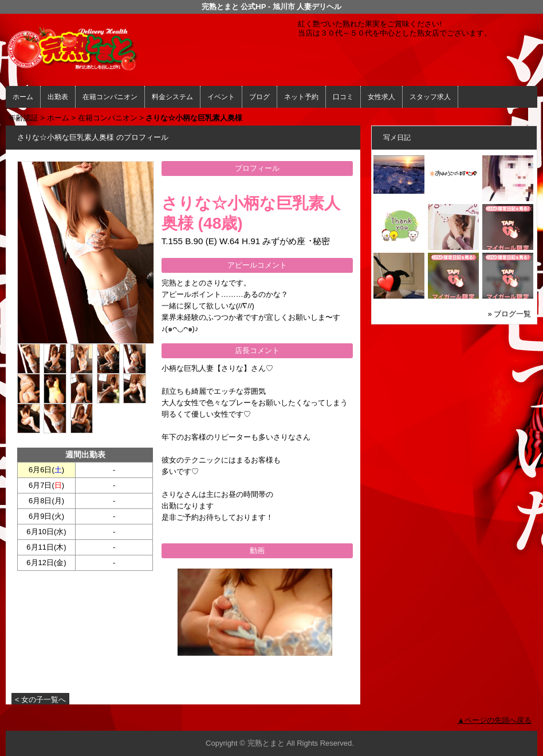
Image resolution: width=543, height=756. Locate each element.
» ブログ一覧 (509, 314)
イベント (221, 97)
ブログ (259, 97)
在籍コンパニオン (110, 97)
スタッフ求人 (430, 97)
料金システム (172, 97)
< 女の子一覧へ (40, 700)
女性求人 (381, 97)
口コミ (343, 97)
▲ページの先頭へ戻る (494, 720)
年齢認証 (23, 118)
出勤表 (58, 97)
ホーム (23, 97)
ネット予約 (301, 97)
